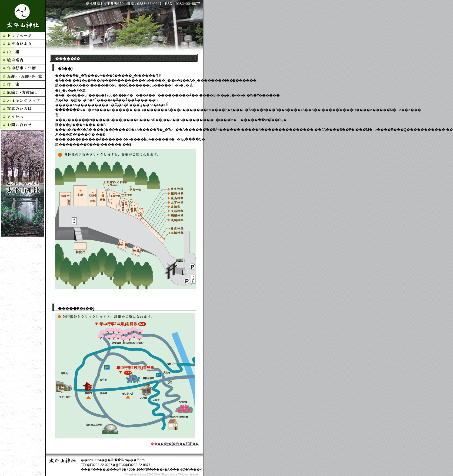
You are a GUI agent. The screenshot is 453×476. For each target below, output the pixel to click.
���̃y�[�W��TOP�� (178, 444)
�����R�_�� (23, 16)
